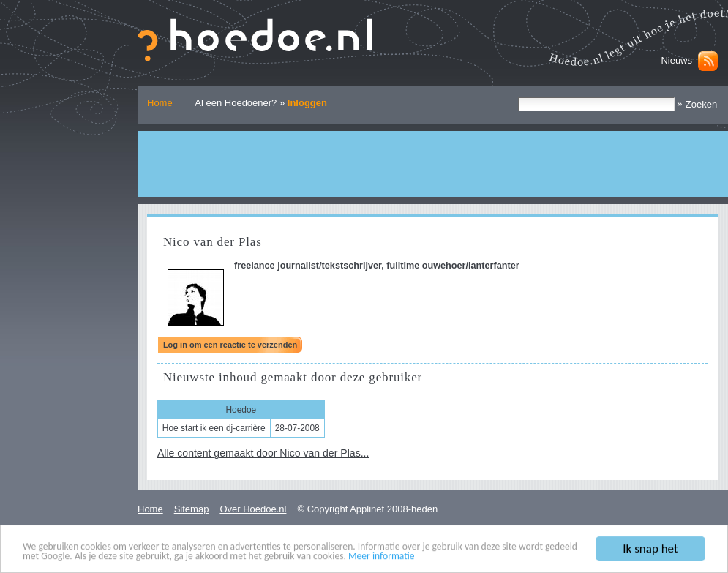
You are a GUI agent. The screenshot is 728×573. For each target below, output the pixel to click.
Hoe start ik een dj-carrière (214, 428)
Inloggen (307, 103)
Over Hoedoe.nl (253, 509)
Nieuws (676, 60)
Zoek (518, 97)
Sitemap (192, 509)
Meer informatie (382, 557)
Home (160, 103)
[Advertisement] (433, 164)
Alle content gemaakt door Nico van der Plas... (263, 453)
